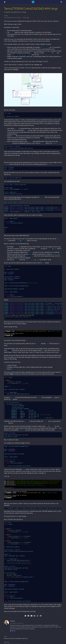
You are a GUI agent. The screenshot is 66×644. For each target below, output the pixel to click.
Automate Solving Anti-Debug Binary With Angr (16, 638)
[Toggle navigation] (5, 2)
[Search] (61, 2)
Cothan (6, 16)
